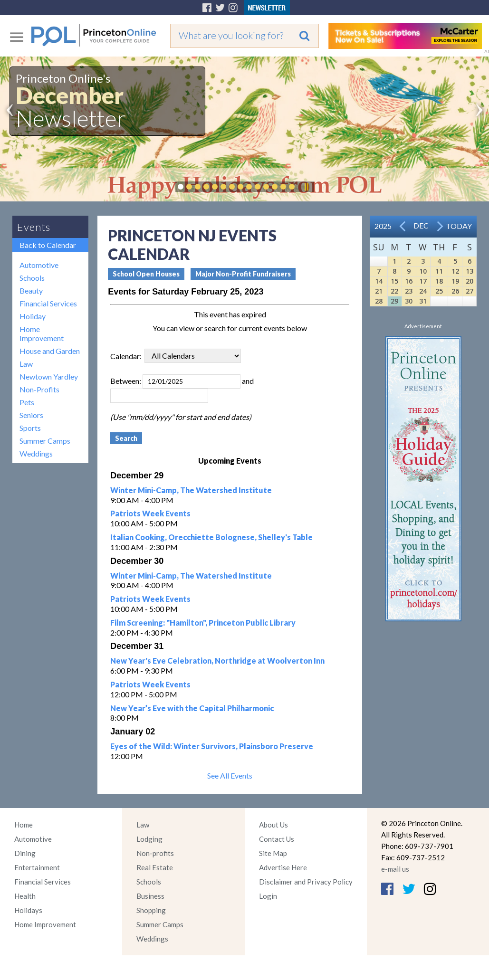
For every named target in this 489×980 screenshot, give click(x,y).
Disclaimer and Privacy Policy (306, 882)
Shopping (151, 910)
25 (439, 291)
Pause (306, 187)
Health (25, 896)
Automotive (39, 265)
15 (394, 281)
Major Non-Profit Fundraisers (243, 274)
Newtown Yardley (49, 376)
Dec (421, 225)
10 (423, 271)
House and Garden (50, 351)
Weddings (36, 453)
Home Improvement (42, 333)
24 (423, 291)
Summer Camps (45, 441)
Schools (32, 278)
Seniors (31, 415)
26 (455, 291)
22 (394, 291)
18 (439, 281)
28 (379, 301)
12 (455, 271)
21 (379, 291)
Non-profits (155, 853)
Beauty (31, 290)
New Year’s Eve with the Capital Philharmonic (192, 708)
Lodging (149, 839)
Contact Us (277, 839)
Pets (27, 402)
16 (409, 281)
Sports (30, 428)
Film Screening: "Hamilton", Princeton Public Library (203, 623)
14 (379, 281)
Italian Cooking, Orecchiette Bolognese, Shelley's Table (211, 537)
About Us (273, 825)
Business (150, 896)
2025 (383, 226)
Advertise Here (283, 867)
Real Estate (155, 867)
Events (34, 227)
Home (24, 825)
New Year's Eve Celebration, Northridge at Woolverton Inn (217, 661)
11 (439, 271)
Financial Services (48, 303)
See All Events (230, 775)
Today (459, 226)
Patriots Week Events (150, 513)
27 (470, 291)
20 (470, 281)
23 (409, 291)
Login (268, 896)
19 (455, 281)
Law (26, 364)
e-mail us (395, 869)
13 (470, 271)
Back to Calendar (48, 245)
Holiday (33, 316)
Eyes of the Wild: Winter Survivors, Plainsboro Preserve (212, 746)
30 (409, 301)
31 (423, 301)
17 (423, 281)
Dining (25, 853)
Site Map (273, 853)
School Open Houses (146, 274)
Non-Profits (39, 389)
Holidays (28, 910)
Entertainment (37, 867)
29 (394, 301)
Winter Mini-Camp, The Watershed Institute (191, 490)
